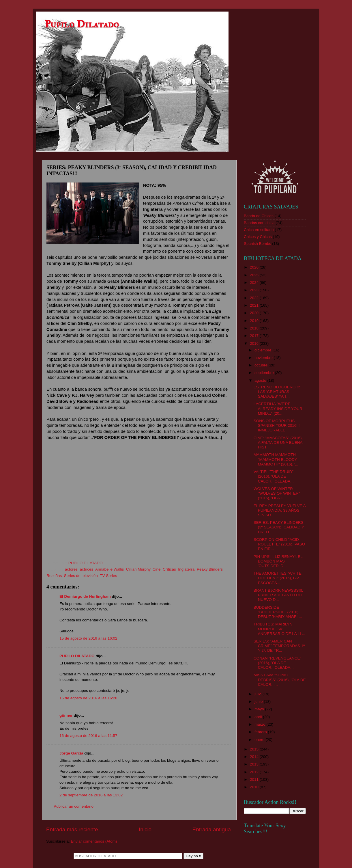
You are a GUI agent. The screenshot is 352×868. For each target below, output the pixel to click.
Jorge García (71, 753)
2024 (255, 283)
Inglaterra (186, 569)
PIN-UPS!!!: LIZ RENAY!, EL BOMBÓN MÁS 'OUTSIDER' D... (278, 561)
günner (66, 715)
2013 (255, 764)
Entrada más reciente (72, 829)
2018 (255, 328)
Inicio (145, 829)
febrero (261, 732)
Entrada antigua (212, 829)
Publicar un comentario (74, 806)
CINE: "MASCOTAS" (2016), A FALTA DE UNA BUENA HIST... (278, 443)
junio (259, 702)
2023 (255, 290)
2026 (255, 267)
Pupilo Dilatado (82, 24)
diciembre (263, 350)
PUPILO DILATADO (77, 656)
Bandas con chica (259, 223)
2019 (255, 321)
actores (71, 569)
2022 (255, 298)
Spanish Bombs (258, 244)
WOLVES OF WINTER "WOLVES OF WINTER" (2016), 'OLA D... (277, 493)
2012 (255, 772)
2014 (255, 757)
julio (259, 694)
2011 (255, 779)
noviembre (264, 358)
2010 (255, 787)
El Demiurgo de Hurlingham (85, 596)
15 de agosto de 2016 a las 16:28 (88, 698)
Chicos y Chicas (258, 237)
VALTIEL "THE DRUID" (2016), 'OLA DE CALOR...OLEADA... (274, 476)
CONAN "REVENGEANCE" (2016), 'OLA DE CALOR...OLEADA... (278, 663)
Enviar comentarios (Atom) (94, 841)
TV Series (108, 576)
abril (259, 717)
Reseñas (54, 576)
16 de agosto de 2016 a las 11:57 (88, 736)
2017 (255, 336)
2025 (255, 275)
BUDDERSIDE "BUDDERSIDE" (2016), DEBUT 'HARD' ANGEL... (278, 612)
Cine (157, 569)
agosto (261, 380)
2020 (255, 313)
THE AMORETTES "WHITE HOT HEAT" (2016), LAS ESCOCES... (278, 578)
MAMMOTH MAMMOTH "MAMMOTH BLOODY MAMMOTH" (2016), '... (276, 459)
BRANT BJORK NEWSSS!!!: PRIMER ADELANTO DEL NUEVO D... (279, 595)
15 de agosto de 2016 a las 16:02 (88, 638)
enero (260, 740)
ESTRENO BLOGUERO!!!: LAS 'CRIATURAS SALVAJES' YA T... (277, 392)
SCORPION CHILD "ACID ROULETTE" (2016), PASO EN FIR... (279, 544)
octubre (262, 365)
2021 (255, 305)
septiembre (265, 373)
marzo (260, 724)
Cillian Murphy (138, 569)
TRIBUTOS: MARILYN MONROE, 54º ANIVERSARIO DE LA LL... (279, 629)
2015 (255, 749)
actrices (87, 569)
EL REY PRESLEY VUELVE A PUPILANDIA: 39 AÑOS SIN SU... (280, 510)
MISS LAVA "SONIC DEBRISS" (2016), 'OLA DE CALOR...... (280, 680)
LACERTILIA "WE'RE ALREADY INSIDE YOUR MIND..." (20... (278, 408)
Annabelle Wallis (109, 569)
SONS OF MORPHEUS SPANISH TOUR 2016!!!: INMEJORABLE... (277, 425)
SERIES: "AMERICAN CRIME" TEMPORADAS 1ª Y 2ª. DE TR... (279, 646)
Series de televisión (81, 576)
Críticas (169, 569)
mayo (260, 709)
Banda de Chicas (259, 216)
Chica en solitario (259, 230)
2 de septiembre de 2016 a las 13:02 (91, 795)
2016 (255, 343)
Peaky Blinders (210, 569)
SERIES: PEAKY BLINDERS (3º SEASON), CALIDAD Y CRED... (279, 527)
